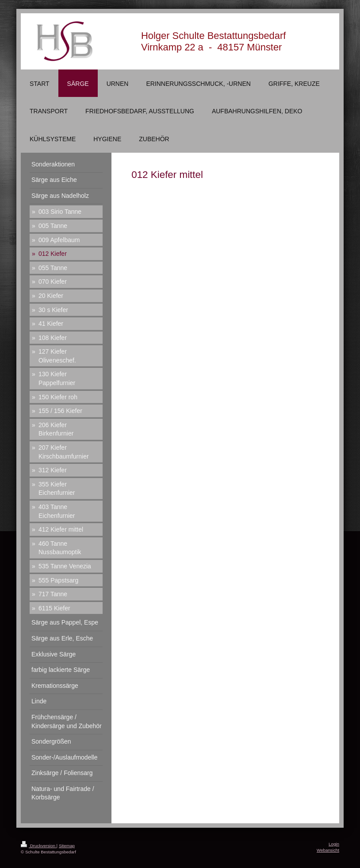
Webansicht (328, 850)
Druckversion (39, 846)
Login (334, 844)
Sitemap (67, 846)
